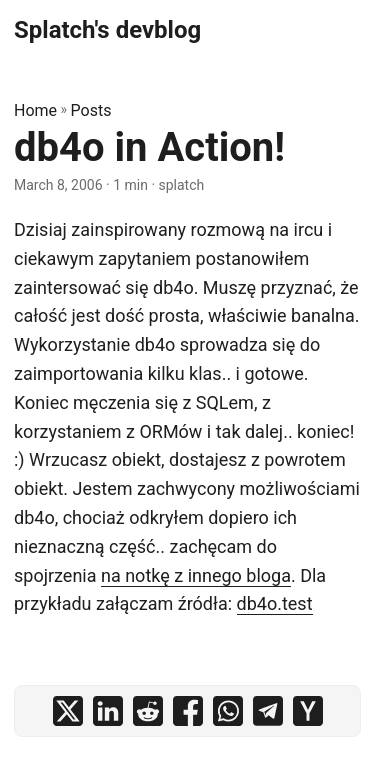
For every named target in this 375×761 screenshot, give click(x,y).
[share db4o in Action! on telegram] (268, 711)
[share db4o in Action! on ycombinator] (308, 711)
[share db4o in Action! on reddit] (148, 711)
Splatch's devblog (107, 30)
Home (35, 110)
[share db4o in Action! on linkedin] (108, 711)
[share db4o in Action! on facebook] (188, 711)
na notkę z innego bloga (196, 575)
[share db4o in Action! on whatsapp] (228, 711)
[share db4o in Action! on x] (68, 711)
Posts (91, 110)
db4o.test (275, 603)
